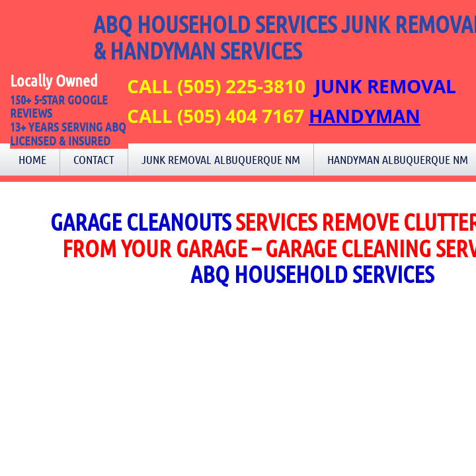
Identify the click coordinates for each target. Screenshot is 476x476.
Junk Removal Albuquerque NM (221, 159)
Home (32, 159)
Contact (94, 159)
